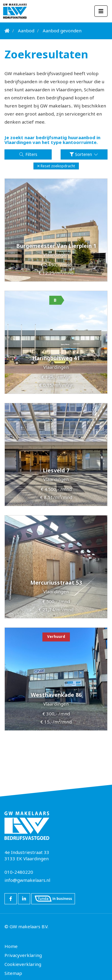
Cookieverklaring (23, 964)
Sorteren (84, 154)
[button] (56, 166)
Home (11, 946)
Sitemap (13, 973)
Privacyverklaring (23, 955)
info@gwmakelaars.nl (27, 880)
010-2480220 (19, 872)
